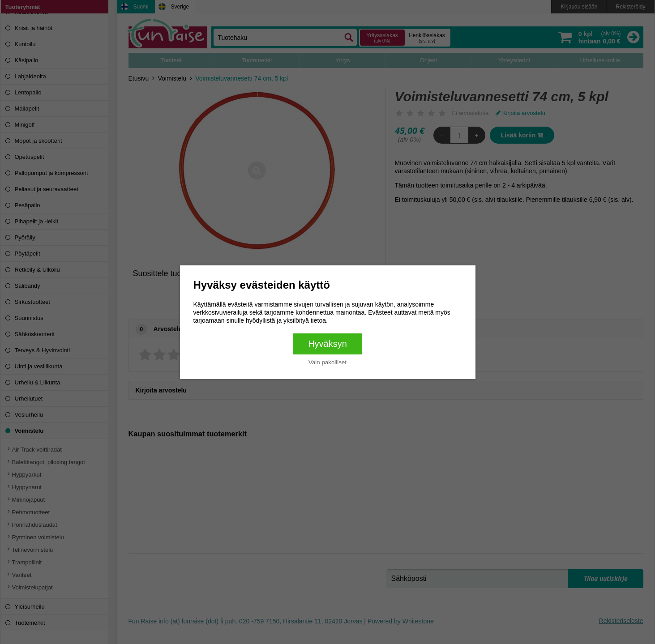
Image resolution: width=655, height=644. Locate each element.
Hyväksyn (327, 344)
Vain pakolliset (327, 362)
